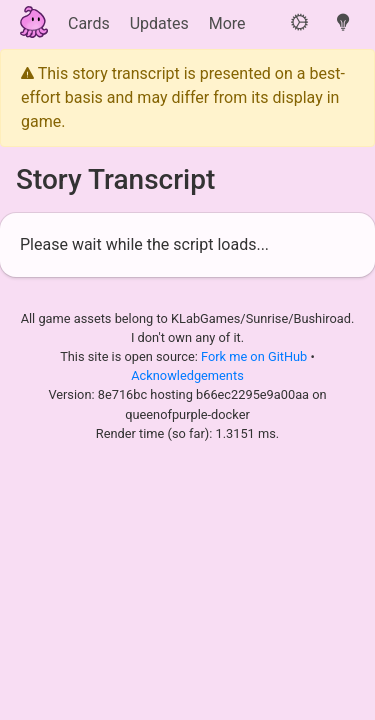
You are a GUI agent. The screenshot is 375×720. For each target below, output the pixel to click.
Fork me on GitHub (256, 356)
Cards (89, 23)
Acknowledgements (187, 375)
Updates (159, 23)
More (227, 23)
